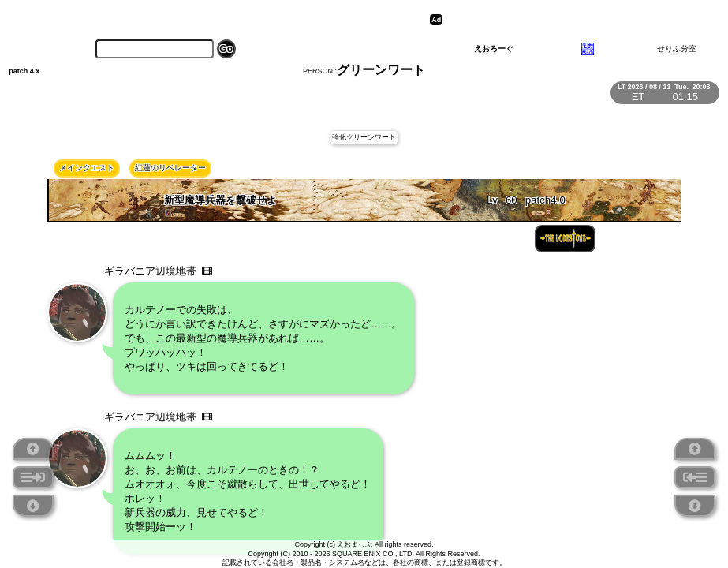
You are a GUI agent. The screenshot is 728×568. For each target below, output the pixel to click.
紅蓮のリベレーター (170, 168)
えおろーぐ (494, 49)
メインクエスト (87, 168)
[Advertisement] (569, 20)
